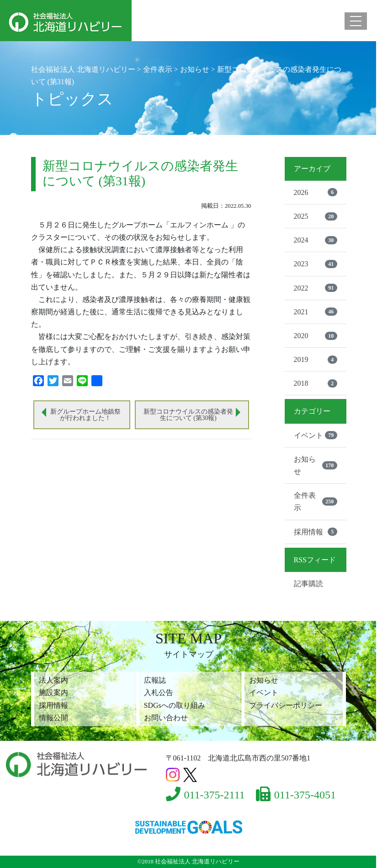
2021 (316, 312)
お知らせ (316, 465)
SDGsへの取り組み (175, 705)
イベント (316, 435)
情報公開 (53, 718)
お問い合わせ (166, 718)
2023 (316, 264)
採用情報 (316, 532)
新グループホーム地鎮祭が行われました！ (85, 415)
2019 (316, 360)
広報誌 (155, 680)
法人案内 (53, 680)
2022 (316, 288)
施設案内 (53, 693)
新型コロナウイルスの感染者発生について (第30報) (188, 415)
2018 (316, 383)
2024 (316, 240)
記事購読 (308, 584)
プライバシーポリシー (286, 705)
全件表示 (316, 501)
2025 (316, 216)
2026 (316, 192)
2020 (316, 336)
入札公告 (159, 693)
